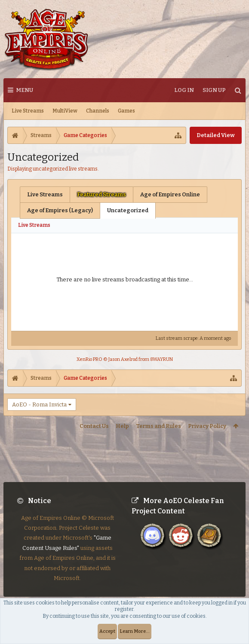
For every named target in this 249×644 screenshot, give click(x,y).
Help (122, 426)
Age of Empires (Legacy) (60, 210)
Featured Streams (101, 194)
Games (126, 111)
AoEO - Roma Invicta (39, 404)
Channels (98, 111)
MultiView (65, 111)
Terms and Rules (158, 426)
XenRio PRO (89, 359)
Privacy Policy (207, 426)
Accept (107, 631)
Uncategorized (128, 210)
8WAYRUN (161, 359)
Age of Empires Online (170, 194)
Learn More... (135, 631)
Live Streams (28, 111)
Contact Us (94, 426)
